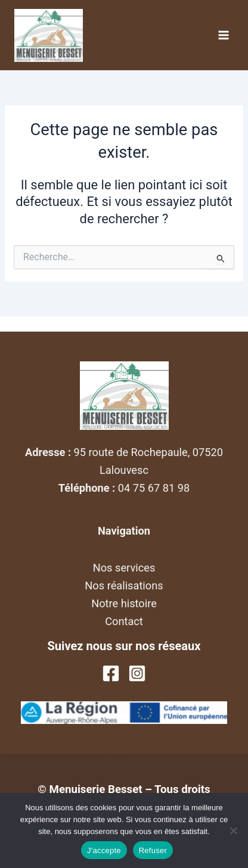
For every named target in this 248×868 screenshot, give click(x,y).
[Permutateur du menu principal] (224, 35)
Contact (124, 621)
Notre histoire (124, 603)
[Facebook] (111, 673)
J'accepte (104, 850)
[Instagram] (137, 673)
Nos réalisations (124, 586)
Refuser (153, 850)
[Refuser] (233, 830)
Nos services (124, 568)
